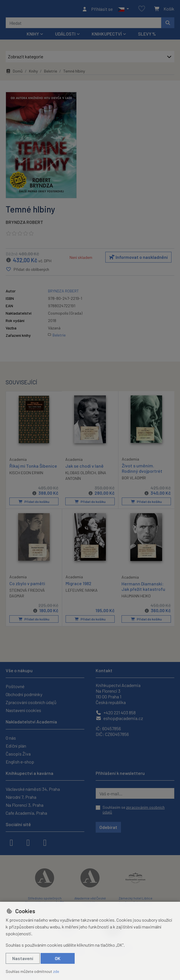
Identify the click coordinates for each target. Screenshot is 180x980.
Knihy (33, 73)
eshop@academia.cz (119, 718)
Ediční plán (16, 746)
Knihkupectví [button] (107, 35)
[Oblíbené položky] (142, 10)
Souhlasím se (134, 810)
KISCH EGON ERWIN (26, 474)
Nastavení (23, 958)
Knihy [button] (33, 35)
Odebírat (108, 827)
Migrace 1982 (79, 584)
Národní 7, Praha (21, 797)
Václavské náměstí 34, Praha (33, 789)
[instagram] (28, 842)
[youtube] (45, 842)
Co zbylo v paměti (27, 584)
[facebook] (11, 842)
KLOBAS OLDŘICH (81, 474)
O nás (11, 738)
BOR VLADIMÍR (134, 479)
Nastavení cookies (23, 710)
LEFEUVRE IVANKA (82, 592)
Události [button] (65, 35)
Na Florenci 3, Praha (25, 805)
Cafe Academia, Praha (26, 813)
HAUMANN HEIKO (136, 597)
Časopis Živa (18, 754)
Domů (14, 73)
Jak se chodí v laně (84, 468)
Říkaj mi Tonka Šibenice (33, 467)
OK (58, 958)
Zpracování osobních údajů (31, 702)
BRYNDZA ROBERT (24, 224)
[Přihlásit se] (97, 10)
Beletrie (51, 73)
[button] (123, 10)
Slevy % (147, 35)
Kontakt (104, 670)
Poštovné (15, 686)
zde (56, 971)
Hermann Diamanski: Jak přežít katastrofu (143, 587)
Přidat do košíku (34, 503)
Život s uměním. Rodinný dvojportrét (142, 470)
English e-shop (20, 762)
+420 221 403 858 (116, 712)
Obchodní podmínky (24, 694)
